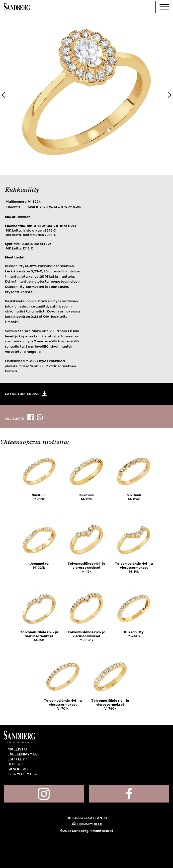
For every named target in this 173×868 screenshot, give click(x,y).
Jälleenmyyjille (86, 824)
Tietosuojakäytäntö (86, 818)
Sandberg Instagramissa (44, 794)
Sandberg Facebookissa (129, 794)
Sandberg (17, 7)
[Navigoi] (164, 7)
